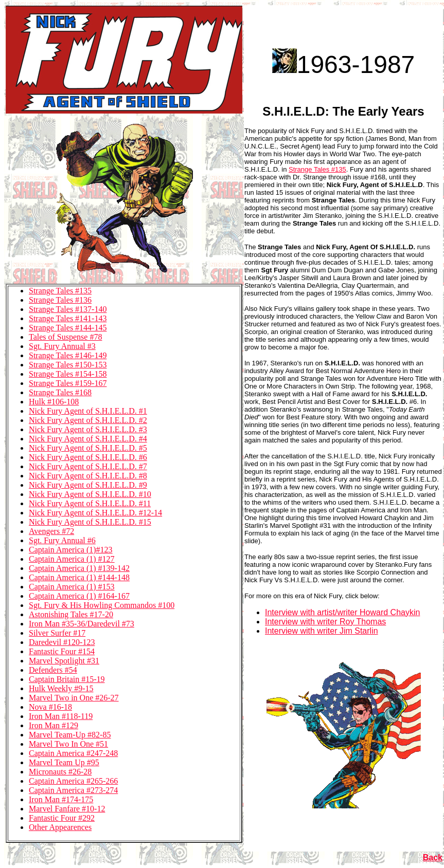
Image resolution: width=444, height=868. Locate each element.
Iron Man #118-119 (61, 716)
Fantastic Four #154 (62, 651)
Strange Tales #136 (60, 300)
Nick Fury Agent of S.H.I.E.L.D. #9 (88, 485)
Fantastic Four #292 (62, 818)
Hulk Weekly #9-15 (61, 688)
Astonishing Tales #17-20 (71, 614)
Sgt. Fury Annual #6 (62, 540)
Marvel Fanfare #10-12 (67, 809)
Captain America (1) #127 (72, 559)
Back (433, 857)
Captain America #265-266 (73, 781)
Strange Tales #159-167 (68, 383)
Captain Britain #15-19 (67, 679)
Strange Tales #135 (60, 291)
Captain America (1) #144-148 (79, 577)
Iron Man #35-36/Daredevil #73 (82, 624)
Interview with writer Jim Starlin (322, 631)
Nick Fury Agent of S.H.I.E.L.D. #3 (88, 429)
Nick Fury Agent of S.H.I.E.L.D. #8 (88, 476)
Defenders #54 (53, 670)
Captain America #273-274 (73, 790)
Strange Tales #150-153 (68, 365)
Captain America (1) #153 (72, 587)
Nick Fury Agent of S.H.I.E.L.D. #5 (88, 448)
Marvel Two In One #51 (68, 744)
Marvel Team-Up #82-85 (70, 735)
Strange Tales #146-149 (68, 355)
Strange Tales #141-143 (68, 318)
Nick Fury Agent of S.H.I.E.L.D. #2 (88, 420)
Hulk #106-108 (54, 402)
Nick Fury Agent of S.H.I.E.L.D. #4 (88, 439)
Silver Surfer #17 (57, 633)
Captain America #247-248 (73, 753)
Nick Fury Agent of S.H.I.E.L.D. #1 (88, 411)
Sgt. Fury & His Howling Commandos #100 (102, 605)
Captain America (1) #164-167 (79, 596)
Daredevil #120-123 (62, 642)
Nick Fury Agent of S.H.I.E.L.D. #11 (90, 503)
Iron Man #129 (54, 725)
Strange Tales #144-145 (68, 328)
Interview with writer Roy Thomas (325, 622)
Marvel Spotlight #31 (64, 661)
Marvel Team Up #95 (64, 762)
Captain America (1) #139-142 (79, 568)
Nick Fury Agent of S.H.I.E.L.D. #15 (90, 522)
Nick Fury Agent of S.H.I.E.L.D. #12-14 (95, 513)
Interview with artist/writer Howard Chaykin (342, 612)
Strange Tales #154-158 (68, 374)
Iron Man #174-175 (61, 799)
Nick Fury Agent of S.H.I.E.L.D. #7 (88, 466)
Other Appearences (60, 827)
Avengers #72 (51, 531)
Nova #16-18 (50, 707)
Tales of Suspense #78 (65, 337)
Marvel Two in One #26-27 (74, 698)
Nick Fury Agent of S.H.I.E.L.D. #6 (88, 457)
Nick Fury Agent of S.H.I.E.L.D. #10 (90, 494)
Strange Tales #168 (60, 392)
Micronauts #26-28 (60, 772)
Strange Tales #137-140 (68, 309)
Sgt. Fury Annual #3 (62, 346)
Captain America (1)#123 (71, 550)
